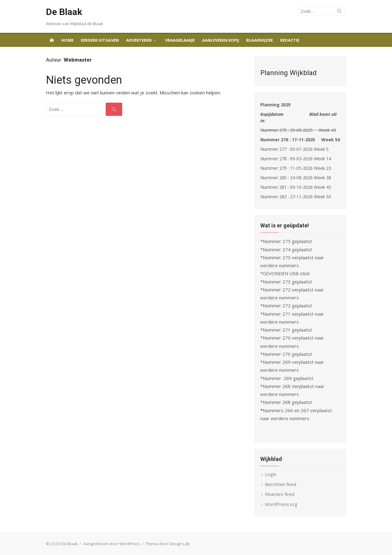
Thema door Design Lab (168, 544)
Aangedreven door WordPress (112, 544)
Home (67, 40)
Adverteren (139, 40)
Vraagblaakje (180, 40)
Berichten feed (281, 484)
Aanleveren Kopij (221, 40)
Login (271, 474)
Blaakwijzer (260, 40)
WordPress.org (281, 504)
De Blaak (64, 12)
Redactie (290, 40)
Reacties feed (280, 494)
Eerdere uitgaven (100, 40)
